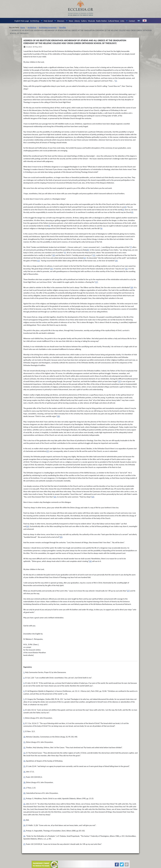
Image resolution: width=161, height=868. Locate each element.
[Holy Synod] (55, 21)
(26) (90, 561)
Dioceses (61, 21)
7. (24, 718)
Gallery (84, 21)
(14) (116, 261)
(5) (49, 226)
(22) (55, 497)
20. (24, 793)
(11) (94, 255)
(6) (101, 228)
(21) (48, 451)
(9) (65, 253)
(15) (51, 269)
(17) (96, 282)
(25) (61, 537)
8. (24, 723)
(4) (132, 212)
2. (24, 678)
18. (24, 782)
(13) (38, 261)
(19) (119, 381)
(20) (58, 416)
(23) (93, 497)
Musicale (91, 21)
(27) (128, 591)
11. (24, 742)
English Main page (22, 21)
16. (24, 772)
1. (24, 672)
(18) (132, 287)
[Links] (126, 21)
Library (77, 21)
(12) (84, 258)
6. (24, 710)
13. (24, 753)
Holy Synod (48, 21)
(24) (28, 526)
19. (24, 788)
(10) (54, 255)
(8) (88, 250)
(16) (126, 269)
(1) (116, 81)
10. (24, 737)
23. (24, 820)
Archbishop (35, 21)
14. (24, 761)
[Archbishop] (41, 21)
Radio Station (102, 21)
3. (24, 683)
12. (24, 747)
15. (24, 766)
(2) (126, 207)
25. (24, 831)
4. (24, 691)
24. (24, 825)
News (71, 21)
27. (24, 844)
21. (24, 798)
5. (24, 699)
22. (24, 804)
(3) (123, 210)
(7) (131, 247)
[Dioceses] (66, 21)
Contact (132, 21)
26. (24, 836)
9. (24, 731)
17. (24, 777)
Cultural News (114, 21)
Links (122, 21)
